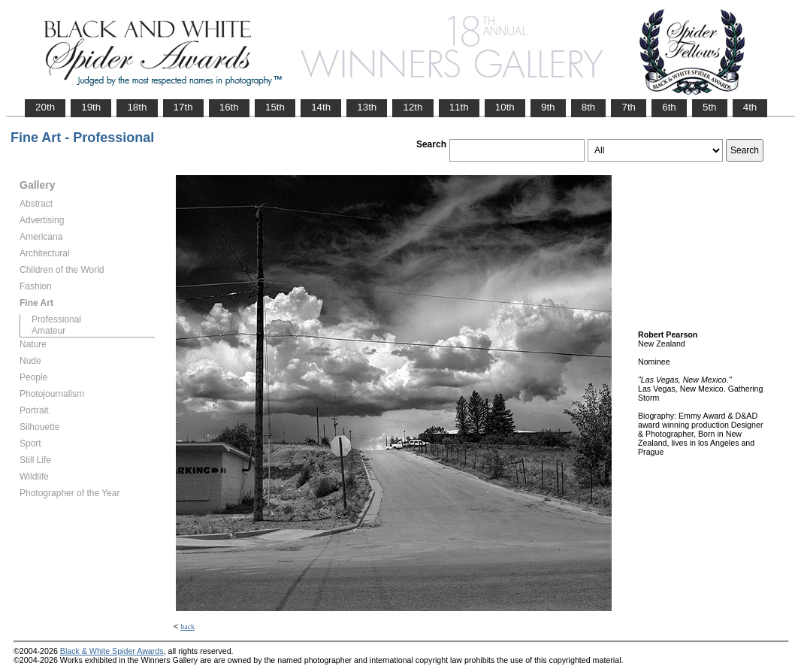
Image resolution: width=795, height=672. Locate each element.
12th (413, 107)
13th (367, 107)
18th (137, 107)
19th (91, 107)
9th (548, 107)
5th (710, 107)
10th (505, 107)
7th (629, 107)
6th (669, 107)
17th (183, 107)
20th (45, 107)
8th (589, 107)
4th (750, 107)
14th (321, 107)
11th (459, 107)
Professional (56, 319)
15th (275, 107)
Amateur (48, 331)
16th (229, 107)
